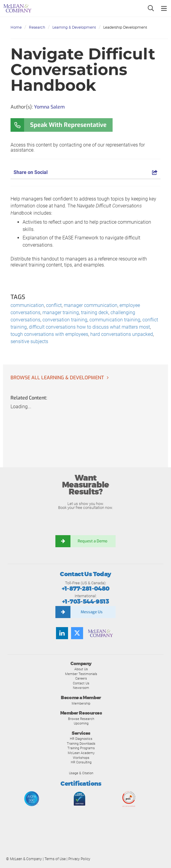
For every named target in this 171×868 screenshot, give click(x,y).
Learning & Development (74, 27)
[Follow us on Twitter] (77, 633)
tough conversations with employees (49, 334)
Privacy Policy (79, 859)
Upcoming (81, 723)
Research (37, 27)
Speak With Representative (68, 125)
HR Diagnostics (81, 739)
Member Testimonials (81, 674)
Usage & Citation (81, 773)
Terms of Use (55, 859)
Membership (81, 703)
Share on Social (85, 172)
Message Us (92, 612)
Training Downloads (81, 743)
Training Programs (81, 748)
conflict (54, 305)
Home (16, 27)
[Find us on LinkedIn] (62, 633)
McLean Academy (81, 753)
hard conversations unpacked (122, 334)
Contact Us (81, 683)
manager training (61, 312)
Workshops (81, 758)
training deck (95, 312)
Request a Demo (93, 541)
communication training (115, 320)
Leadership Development (125, 27)
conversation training (65, 320)
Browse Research (81, 719)
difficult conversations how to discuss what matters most (89, 327)
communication (27, 305)
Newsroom (81, 688)
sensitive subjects (29, 341)
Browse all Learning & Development (57, 378)
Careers (81, 678)
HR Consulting (81, 762)
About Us (81, 669)
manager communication (91, 305)
